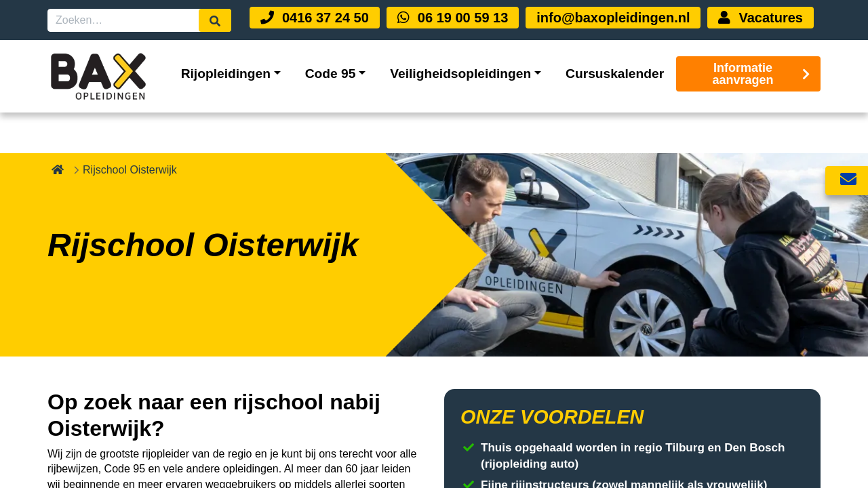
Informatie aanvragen (761, 74)
